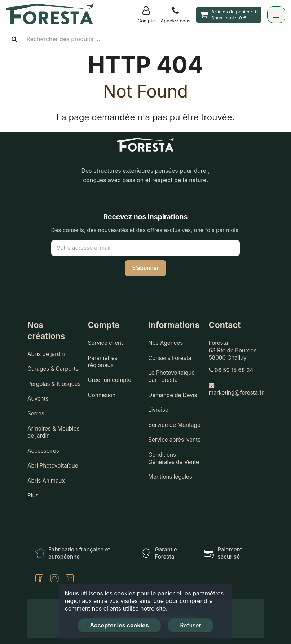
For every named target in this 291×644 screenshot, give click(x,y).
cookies (125, 593)
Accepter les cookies (119, 625)
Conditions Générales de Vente (174, 458)
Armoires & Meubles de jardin (54, 432)
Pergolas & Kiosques (54, 384)
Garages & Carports (53, 369)
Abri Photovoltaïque (53, 466)
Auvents (38, 399)
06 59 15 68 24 (231, 370)
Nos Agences (166, 343)
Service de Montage (174, 425)
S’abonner (145, 268)
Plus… (35, 496)
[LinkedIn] (70, 579)
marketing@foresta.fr (236, 389)
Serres (36, 413)
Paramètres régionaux (103, 362)
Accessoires (43, 451)
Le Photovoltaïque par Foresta (171, 376)
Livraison (160, 410)
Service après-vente (174, 440)
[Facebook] (39, 579)
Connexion (102, 395)
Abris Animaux (46, 481)
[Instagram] (54, 579)
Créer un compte (110, 380)
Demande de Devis (173, 395)
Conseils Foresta (170, 358)
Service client (105, 343)
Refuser (191, 625)
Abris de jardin (46, 354)
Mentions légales (170, 477)
